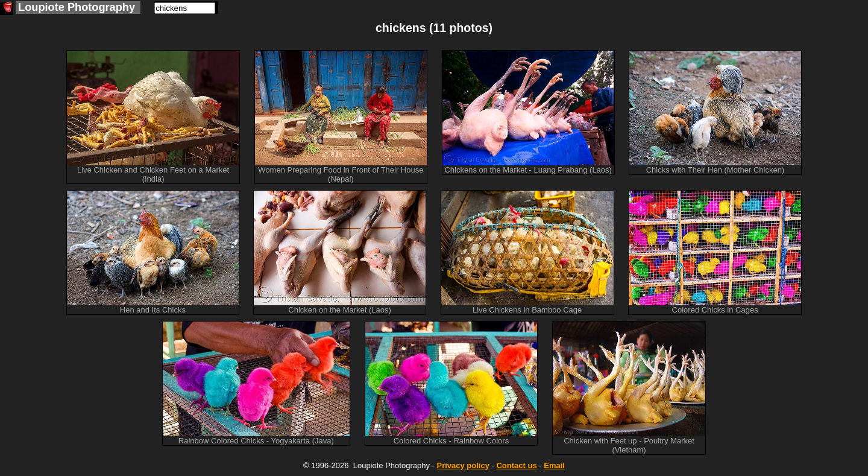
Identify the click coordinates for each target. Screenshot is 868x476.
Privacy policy (463, 465)
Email (554, 465)
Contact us (516, 465)
